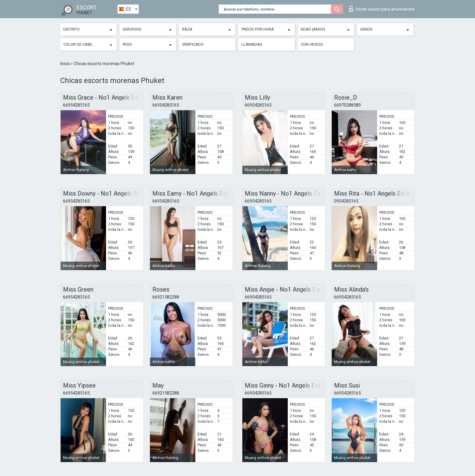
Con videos (312, 44)
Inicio (66, 64)
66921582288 (166, 297)
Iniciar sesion (382, 9)
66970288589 (347, 105)
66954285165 (76, 105)
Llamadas (252, 44)
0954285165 (346, 201)
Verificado (193, 44)
